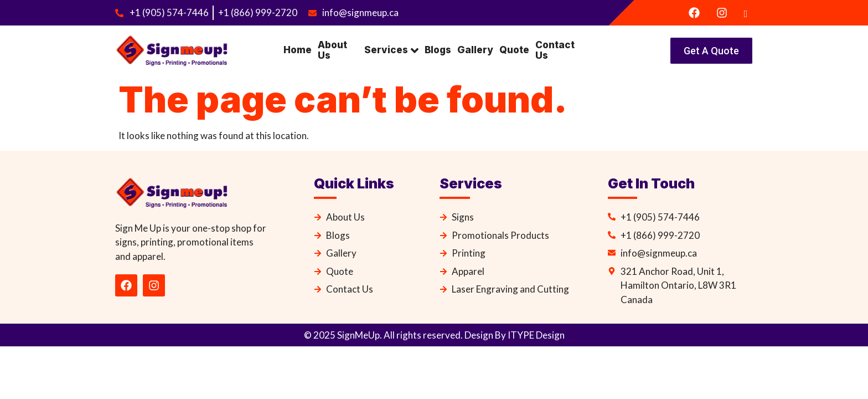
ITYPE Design (535, 335)
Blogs (437, 50)
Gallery (474, 50)
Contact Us (552, 50)
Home (297, 50)
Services (392, 50)
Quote (512, 50)
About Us (331, 50)
